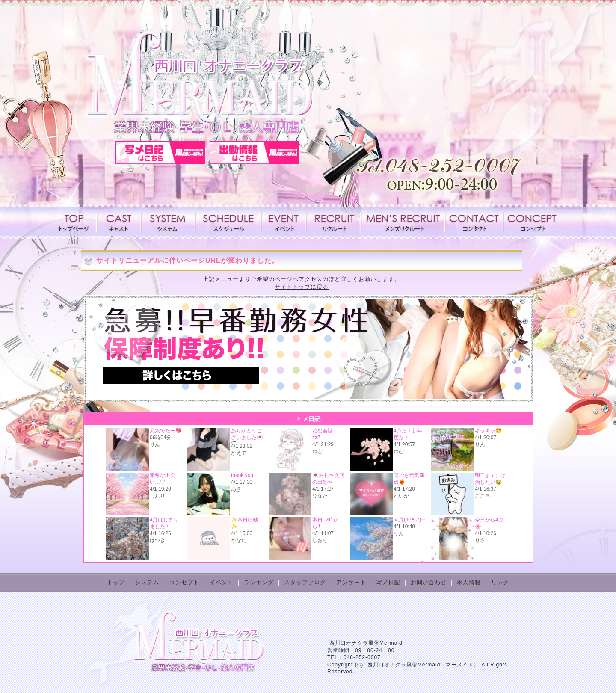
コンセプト (531, 222)
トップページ (76, 222)
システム (169, 222)
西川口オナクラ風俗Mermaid (366, 643)
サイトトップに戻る (302, 287)
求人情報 (334, 222)
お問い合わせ (429, 582)
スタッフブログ (305, 582)
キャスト (119, 222)
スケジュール (228, 222)
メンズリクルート (403, 222)
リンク (500, 582)
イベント (284, 222)
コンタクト (474, 222)
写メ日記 (388, 582)
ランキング (259, 582)
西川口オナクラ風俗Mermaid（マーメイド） (423, 665)
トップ (116, 582)
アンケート (351, 582)
